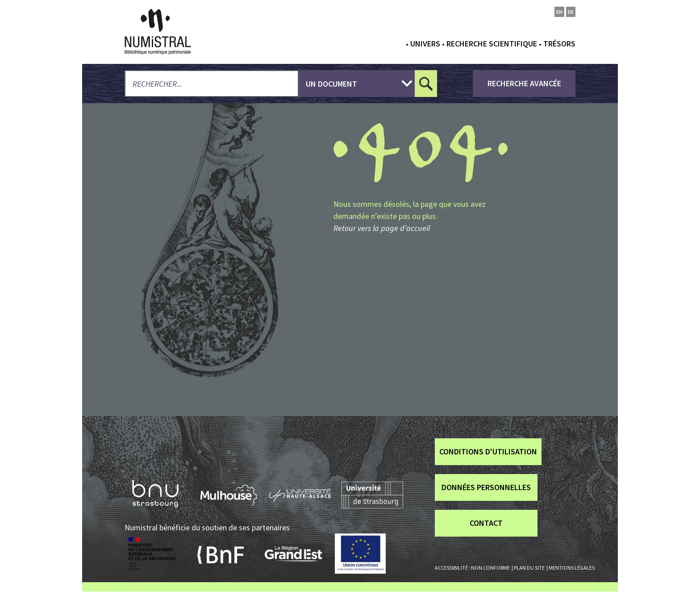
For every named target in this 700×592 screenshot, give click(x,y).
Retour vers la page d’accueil (382, 228)
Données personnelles (486, 487)
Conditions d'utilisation (488, 451)
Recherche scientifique (492, 44)
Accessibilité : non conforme (472, 568)
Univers (425, 44)
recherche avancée (524, 83)
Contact (486, 523)
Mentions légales (572, 568)
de (571, 12)
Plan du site (529, 568)
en (559, 12)
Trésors (559, 44)
